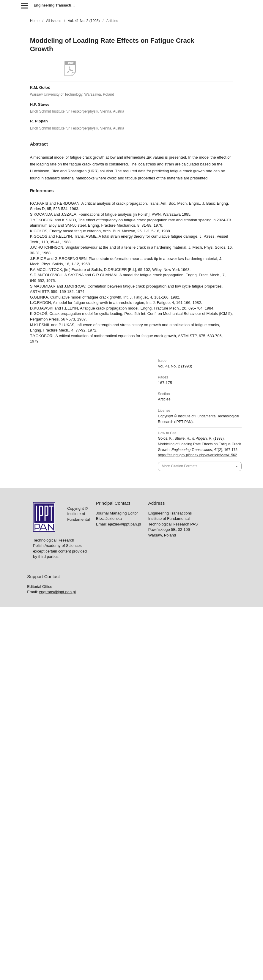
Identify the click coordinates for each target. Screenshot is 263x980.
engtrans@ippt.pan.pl (57, 592)
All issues (54, 21)
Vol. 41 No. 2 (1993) (84, 21)
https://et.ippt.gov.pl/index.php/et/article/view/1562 (197, 455)
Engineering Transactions (56, 5)
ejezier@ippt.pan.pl (124, 524)
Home (35, 21)
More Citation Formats (179, 466)
